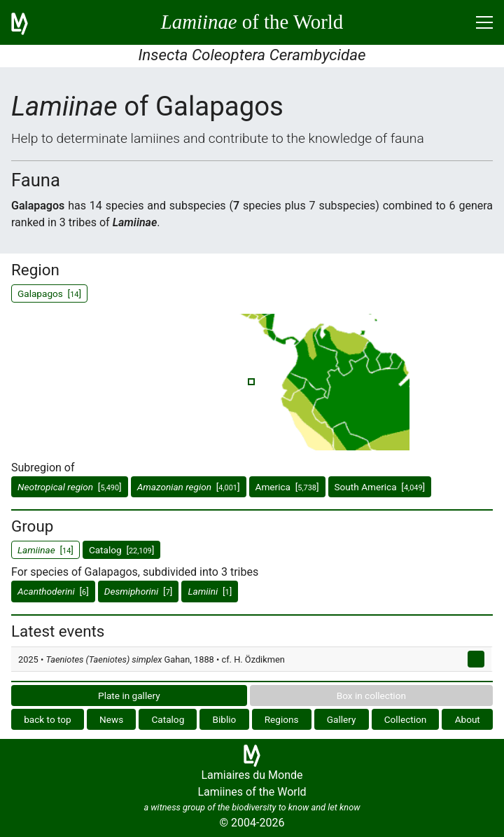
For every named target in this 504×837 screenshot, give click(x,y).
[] (70, 487)
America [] (287, 487)
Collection (406, 719)
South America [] (380, 487)
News (111, 719)
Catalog (168, 719)
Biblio (225, 719)
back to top (48, 719)
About (468, 719)
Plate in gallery (129, 696)
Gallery (342, 719)
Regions (282, 719)
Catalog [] (121, 550)
